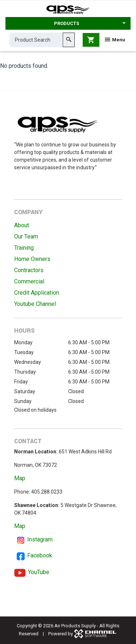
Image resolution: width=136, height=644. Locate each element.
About (22, 225)
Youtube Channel (35, 304)
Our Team (26, 236)
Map (20, 478)
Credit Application (37, 293)
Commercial (29, 281)
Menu (115, 40)
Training (24, 248)
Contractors (29, 270)
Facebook (40, 555)
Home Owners (32, 259)
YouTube (39, 572)
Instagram (40, 539)
